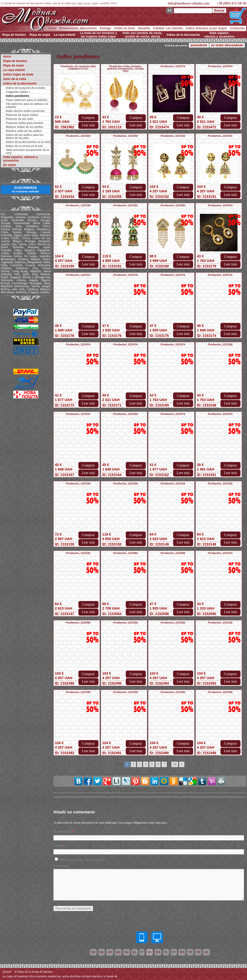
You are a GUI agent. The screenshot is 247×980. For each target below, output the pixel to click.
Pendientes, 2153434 (78, 136)
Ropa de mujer (40, 35)
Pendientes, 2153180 (173, 205)
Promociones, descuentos (78, 28)
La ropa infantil (65, 35)
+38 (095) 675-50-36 (231, 3)
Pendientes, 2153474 (173, 66)
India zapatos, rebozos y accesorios (219, 35)
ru (93, 952)
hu (127, 952)
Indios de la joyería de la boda (25, 88)
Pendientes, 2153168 (220, 345)
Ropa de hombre (14, 35)
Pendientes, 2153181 (126, 205)
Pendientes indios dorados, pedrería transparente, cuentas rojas (126, 69)
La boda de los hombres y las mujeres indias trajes (98, 35)
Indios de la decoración (183, 35)
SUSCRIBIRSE (25, 189)
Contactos (237, 28)
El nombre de (62, 832)
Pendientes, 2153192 (173, 136)
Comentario (61, 866)
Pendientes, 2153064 (126, 553)
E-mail (58, 846)
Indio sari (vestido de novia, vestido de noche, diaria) (142, 35)
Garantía (144, 28)
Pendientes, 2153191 (220, 136)
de (158, 952)
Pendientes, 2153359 (126, 136)
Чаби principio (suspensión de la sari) (27, 151)
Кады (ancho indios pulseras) (25, 111)
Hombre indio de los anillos (24, 131)
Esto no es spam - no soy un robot (82, 860)
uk (206, 952)
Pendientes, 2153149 (173, 484)
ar (110, 952)
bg (118, 952)
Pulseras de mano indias (22, 115)
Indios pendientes (18, 96)
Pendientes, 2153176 (126, 275)
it (142, 952)
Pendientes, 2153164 (126, 414)
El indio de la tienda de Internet (33, 972)
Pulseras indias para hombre (25, 123)
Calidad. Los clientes (168, 28)
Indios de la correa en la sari (24, 146)
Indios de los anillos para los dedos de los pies (25, 136)
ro (182, 952)
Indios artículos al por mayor (206, 28)
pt (174, 952)
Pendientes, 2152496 (78, 623)
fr (198, 952)
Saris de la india (15, 79)
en (102, 952)
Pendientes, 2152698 (173, 553)
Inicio (52, 28)
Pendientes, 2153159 (78, 484)
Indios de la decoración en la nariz (28, 142)
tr (190, 952)
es (150, 952)
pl (166, 952)
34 (175, 764)
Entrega (105, 28)
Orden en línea (124, 28)
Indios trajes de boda (18, 75)
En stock (10, 165)
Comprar (88, 118)
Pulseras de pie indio (20, 119)
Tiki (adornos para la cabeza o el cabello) (27, 105)
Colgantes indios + (18, 92)
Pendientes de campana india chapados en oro (78, 68)
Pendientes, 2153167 (78, 414)
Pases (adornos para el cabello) (26, 100)
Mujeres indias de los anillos (24, 127)
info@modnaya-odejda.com (189, 3)
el (135, 952)
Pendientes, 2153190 (78, 205)
